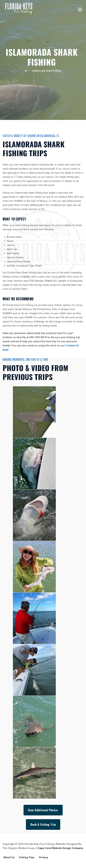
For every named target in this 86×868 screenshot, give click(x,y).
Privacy (44, 857)
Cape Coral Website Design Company (61, 848)
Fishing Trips (27, 857)
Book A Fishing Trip (43, 824)
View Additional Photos (43, 810)
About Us (9, 857)
